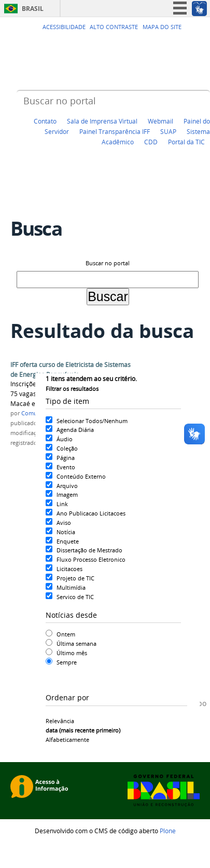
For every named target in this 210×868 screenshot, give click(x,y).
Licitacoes (69, 569)
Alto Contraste (114, 27)
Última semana (76, 643)
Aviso (64, 523)
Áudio (65, 439)
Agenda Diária (75, 430)
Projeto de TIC (75, 578)
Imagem (67, 494)
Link (62, 504)
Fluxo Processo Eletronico (91, 559)
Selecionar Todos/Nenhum (92, 421)
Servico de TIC (75, 597)
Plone (168, 831)
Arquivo (67, 486)
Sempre (67, 662)
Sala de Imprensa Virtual (102, 121)
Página (66, 458)
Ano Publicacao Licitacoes (91, 513)
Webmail (160, 121)
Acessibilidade (64, 27)
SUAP (168, 131)
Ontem (66, 634)
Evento (66, 467)
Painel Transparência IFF (115, 131)
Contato (45, 121)
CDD (151, 142)
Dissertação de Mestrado (89, 550)
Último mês (72, 653)
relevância (60, 721)
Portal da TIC (186, 142)
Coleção (67, 448)
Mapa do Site (162, 27)
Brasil (33, 9)
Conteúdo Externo (81, 476)
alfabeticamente (67, 740)
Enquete (68, 541)
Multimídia (71, 587)
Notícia (66, 532)
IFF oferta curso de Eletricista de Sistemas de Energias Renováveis (71, 370)
